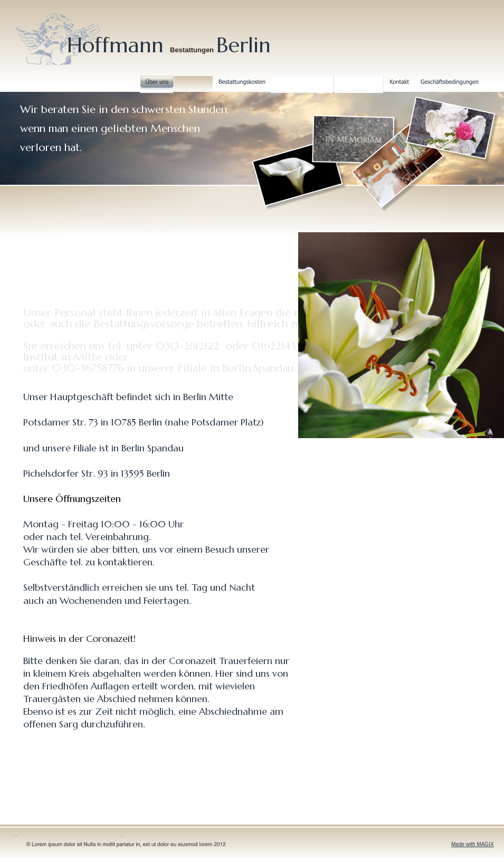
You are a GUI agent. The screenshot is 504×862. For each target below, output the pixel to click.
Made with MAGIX (473, 844)
